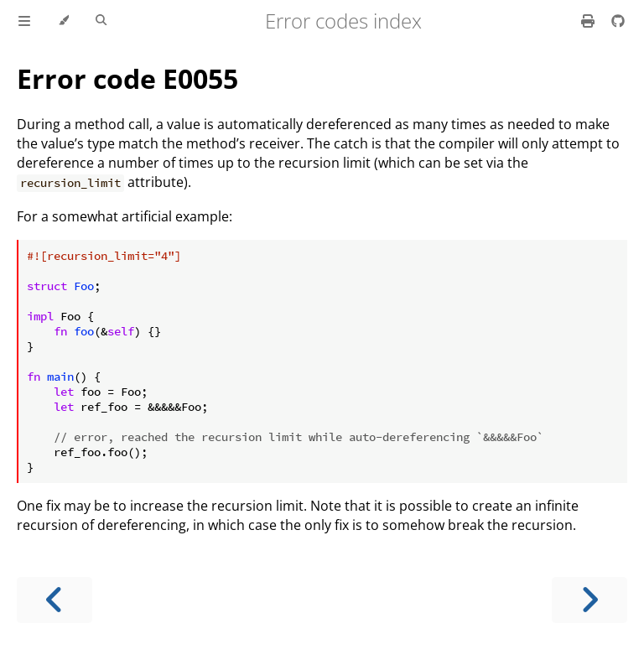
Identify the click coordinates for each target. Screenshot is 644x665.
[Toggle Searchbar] (101, 21)
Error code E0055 (127, 78)
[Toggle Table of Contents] (24, 21)
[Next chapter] (589, 600)
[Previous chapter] (55, 600)
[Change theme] (63, 21)
